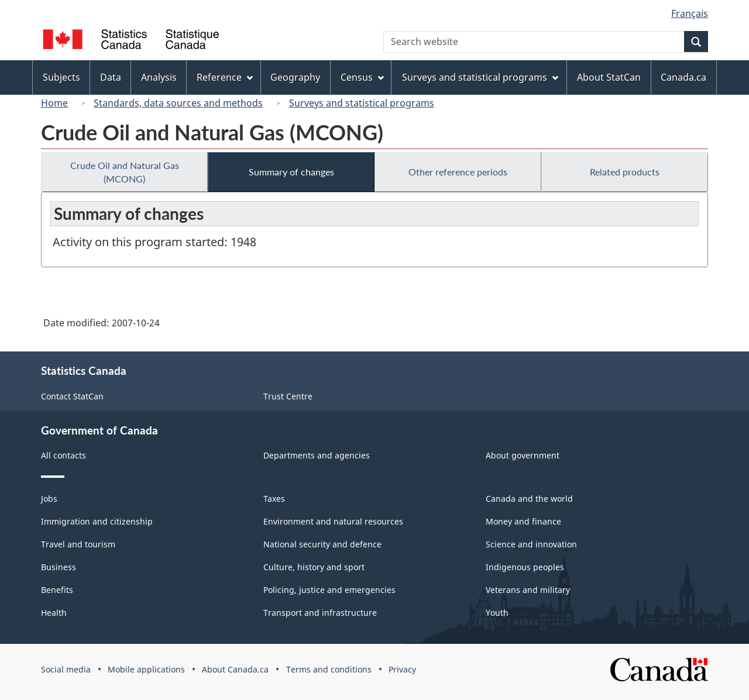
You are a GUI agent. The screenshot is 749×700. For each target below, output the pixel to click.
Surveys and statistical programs (362, 103)
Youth (497, 613)
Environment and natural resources (333, 521)
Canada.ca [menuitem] (683, 77)
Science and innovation (531, 544)
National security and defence (322, 544)
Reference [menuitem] (225, 77)
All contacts (63, 455)
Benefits (57, 590)
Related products (625, 172)
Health (54, 613)
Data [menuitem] (111, 77)
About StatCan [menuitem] (609, 77)
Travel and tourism (78, 544)
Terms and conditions (329, 669)
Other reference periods (458, 172)
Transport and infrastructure (320, 613)
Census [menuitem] (362, 77)
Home (54, 103)
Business (59, 567)
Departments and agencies (317, 455)
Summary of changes (291, 172)
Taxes (274, 499)
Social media (66, 669)
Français (690, 13)
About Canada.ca (235, 669)
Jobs (49, 499)
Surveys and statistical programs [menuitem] (480, 77)
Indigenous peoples (525, 567)
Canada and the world (529, 499)
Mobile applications (146, 669)
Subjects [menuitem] (61, 77)
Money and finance (523, 521)
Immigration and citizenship (97, 521)
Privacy (402, 669)
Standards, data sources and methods (178, 103)
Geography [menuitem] (295, 77)
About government (523, 455)
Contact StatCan (72, 396)
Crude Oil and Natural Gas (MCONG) (125, 172)
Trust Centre (288, 396)
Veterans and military (528, 590)
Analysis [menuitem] (159, 77)
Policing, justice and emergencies (329, 590)
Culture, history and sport (314, 567)
